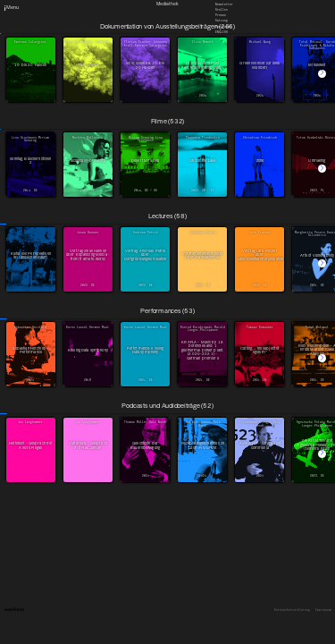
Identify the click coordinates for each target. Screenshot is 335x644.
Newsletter (224, 4)
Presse (221, 15)
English (222, 31)
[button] (322, 74)
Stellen (222, 10)
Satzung (222, 21)
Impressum (323, 610)
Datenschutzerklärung (292, 610)
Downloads (223, 26)
